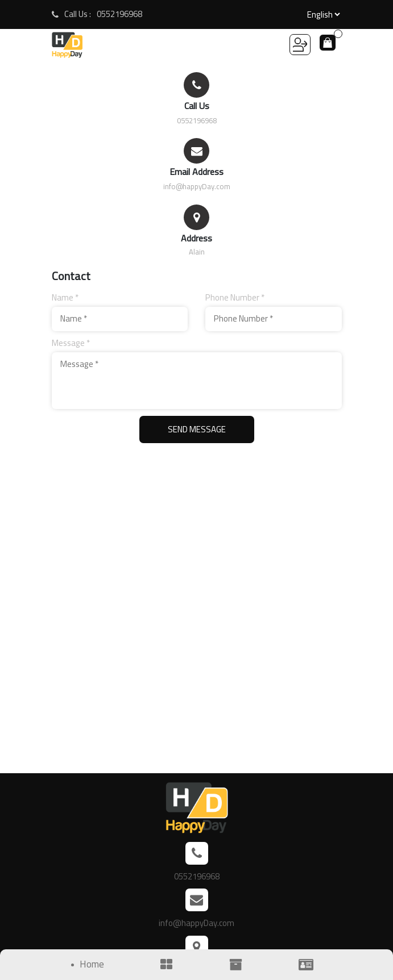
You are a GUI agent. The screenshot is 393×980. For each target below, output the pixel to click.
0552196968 (119, 14)
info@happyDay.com (197, 186)
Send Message (197, 429)
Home (92, 965)
